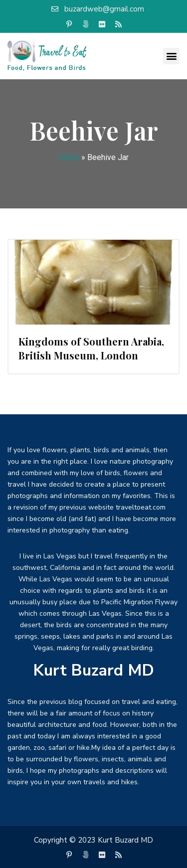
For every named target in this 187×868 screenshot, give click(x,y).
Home (69, 157)
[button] (171, 56)
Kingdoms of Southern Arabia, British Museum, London (91, 348)
